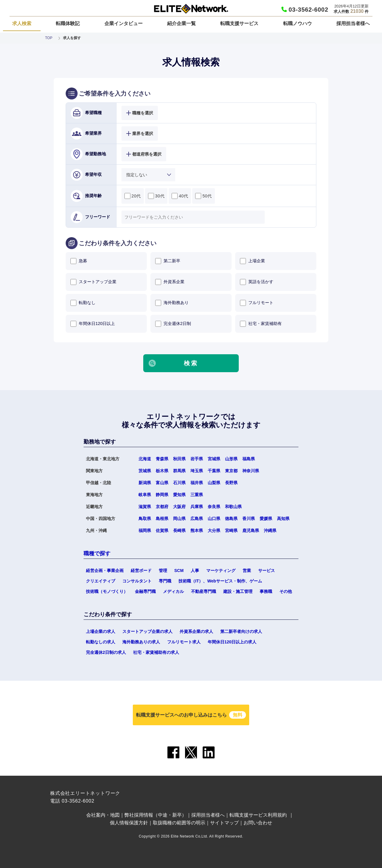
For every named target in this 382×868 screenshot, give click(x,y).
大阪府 (179, 507)
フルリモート (257, 303)
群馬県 (179, 471)
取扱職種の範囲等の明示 (179, 823)
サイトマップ (224, 823)
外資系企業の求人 (196, 631)
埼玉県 (197, 471)
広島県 (197, 519)
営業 (247, 571)
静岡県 (162, 495)
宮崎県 (231, 530)
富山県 (162, 483)
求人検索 (22, 23)
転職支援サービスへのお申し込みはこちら (191, 715)
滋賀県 (145, 507)
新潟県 (145, 483)
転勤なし (83, 303)
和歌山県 (233, 507)
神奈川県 (251, 471)
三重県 (197, 495)
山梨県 (214, 483)
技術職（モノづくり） (107, 591)
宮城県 (214, 459)
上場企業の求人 (101, 631)
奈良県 (214, 507)
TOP (49, 38)
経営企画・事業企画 (105, 571)
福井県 (197, 483)
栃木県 (162, 471)
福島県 (249, 459)
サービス (267, 571)
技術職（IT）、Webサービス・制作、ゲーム (220, 581)
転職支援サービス (239, 23)
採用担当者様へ (353, 23)
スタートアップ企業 (93, 282)
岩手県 (197, 459)
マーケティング (221, 571)
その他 (286, 591)
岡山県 (179, 519)
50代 (203, 196)
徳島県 (231, 519)
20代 (133, 196)
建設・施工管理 (238, 591)
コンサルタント (137, 581)
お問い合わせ (258, 823)
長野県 (231, 483)
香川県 (249, 519)
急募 (79, 261)
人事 (195, 571)
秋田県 (179, 459)
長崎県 (179, 530)
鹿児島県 (251, 530)
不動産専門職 (204, 591)
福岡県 (145, 530)
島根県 (162, 519)
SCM (179, 571)
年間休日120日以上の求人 (232, 642)
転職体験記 (68, 23)
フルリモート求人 (184, 642)
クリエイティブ (101, 581)
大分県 (214, 530)
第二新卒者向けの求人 (241, 631)
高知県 (283, 519)
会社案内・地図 (103, 815)
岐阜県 (145, 495)
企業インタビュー (124, 23)
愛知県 (179, 495)
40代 (180, 196)
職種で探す (97, 553)
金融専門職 (145, 591)
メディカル (173, 591)
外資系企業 (170, 282)
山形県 (231, 459)
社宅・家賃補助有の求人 (156, 652)
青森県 (162, 459)
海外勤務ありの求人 (141, 642)
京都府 (162, 507)
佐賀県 (162, 530)
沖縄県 (270, 530)
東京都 (231, 471)
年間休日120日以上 (93, 324)
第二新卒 (168, 261)
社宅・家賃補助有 (261, 324)
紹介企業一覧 (181, 23)
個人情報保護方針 (129, 823)
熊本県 (197, 530)
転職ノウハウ (298, 23)
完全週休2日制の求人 (106, 652)
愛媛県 (266, 519)
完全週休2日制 (173, 324)
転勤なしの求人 (101, 642)
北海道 (145, 459)
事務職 (266, 591)
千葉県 (214, 471)
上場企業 (252, 261)
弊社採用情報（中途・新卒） (155, 815)
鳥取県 (145, 519)
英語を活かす (257, 282)
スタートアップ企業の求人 (147, 631)
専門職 (165, 581)
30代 (156, 196)
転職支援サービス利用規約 (258, 815)
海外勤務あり (172, 303)
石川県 (179, 483)
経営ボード (141, 571)
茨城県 (145, 471)
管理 (163, 571)
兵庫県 (197, 507)
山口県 (214, 519)
